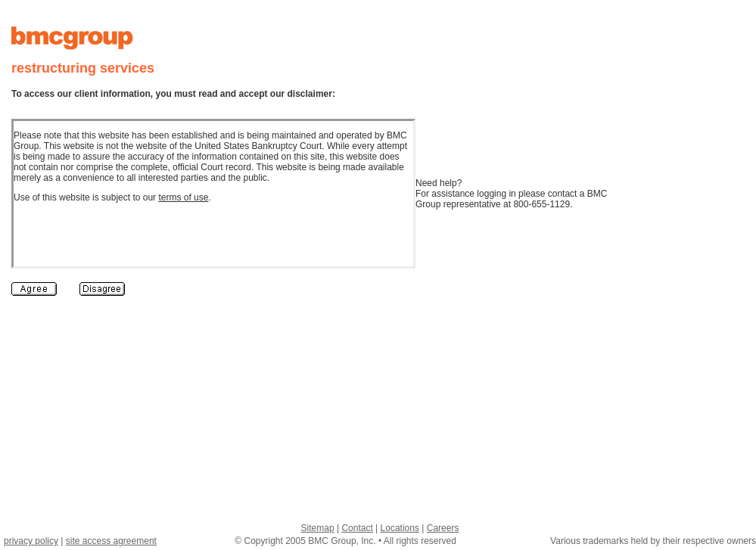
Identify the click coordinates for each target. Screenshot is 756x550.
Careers (443, 528)
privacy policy (31, 541)
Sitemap (318, 528)
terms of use (183, 197)
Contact (357, 528)
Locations (400, 528)
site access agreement (111, 541)
